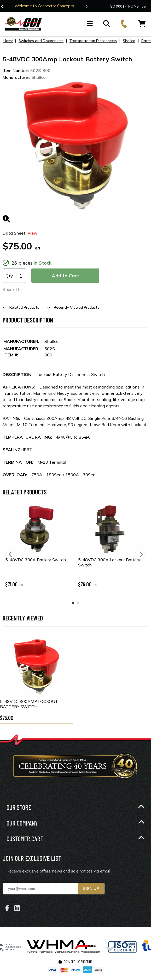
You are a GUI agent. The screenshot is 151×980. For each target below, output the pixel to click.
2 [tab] (78, 603)
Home (8, 41)
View (32, 233)
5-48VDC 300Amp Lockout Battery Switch (29, 704)
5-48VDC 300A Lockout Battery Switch (109, 562)
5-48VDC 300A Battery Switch (36, 560)
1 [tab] (73, 603)
